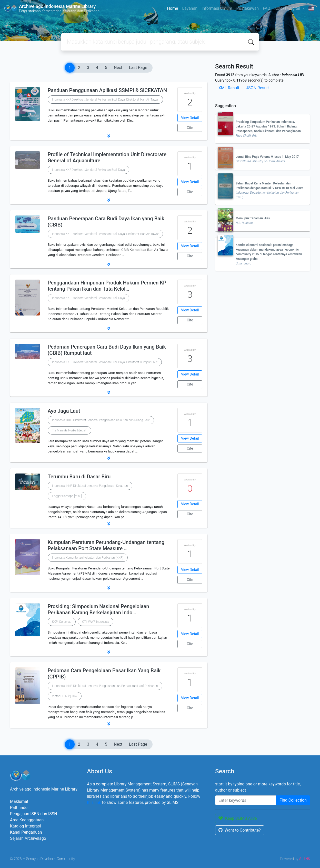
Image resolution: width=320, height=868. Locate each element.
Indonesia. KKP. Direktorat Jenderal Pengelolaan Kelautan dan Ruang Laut (101, 420)
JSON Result (257, 88)
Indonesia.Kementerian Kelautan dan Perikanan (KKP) (88, 558)
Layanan (190, 8)
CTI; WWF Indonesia (96, 622)
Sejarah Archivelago (28, 838)
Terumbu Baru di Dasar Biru (79, 477)
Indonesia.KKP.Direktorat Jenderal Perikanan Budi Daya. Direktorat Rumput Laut (105, 362)
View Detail (190, 118)
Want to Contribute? (240, 830)
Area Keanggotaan (27, 820)
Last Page (138, 68)
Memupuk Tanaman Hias (253, 218)
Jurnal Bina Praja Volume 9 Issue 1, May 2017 (267, 157)
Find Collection (293, 800)
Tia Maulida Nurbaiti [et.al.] (70, 430)
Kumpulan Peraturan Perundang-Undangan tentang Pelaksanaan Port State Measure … (106, 545)
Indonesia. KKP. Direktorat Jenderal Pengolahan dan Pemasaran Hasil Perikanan (105, 686)
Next (118, 68)
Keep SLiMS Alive (238, 818)
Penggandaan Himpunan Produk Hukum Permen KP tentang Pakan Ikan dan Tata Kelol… (107, 286)
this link (94, 802)
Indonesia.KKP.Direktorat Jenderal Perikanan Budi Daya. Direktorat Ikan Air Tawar (106, 100)
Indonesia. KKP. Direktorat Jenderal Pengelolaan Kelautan (90, 486)
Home (172, 8)
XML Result (229, 88)
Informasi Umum (217, 8)
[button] (109, 136)
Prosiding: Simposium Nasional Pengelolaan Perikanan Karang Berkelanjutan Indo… (98, 609)
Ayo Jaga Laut (64, 411)
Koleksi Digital (288, 8)
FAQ (267, 8)
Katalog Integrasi (26, 826)
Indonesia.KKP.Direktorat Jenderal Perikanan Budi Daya (88, 170)
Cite (190, 128)
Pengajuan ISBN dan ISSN (34, 814)
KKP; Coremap (62, 622)
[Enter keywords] (246, 800)
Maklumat (19, 801)
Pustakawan (248, 8)
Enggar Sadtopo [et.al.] (67, 496)
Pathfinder (19, 808)
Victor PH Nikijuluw (65, 696)
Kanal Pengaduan (26, 832)
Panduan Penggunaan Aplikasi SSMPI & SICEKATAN (107, 90)
